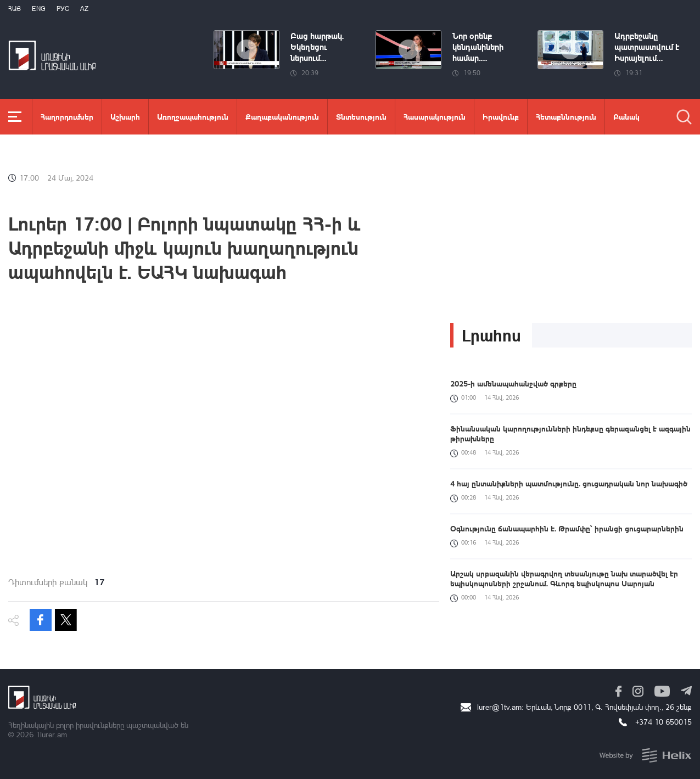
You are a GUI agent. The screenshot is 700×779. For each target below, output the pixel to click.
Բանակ (626, 116)
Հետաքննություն (566, 116)
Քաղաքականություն (282, 116)
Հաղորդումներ (67, 116)
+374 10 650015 (663, 722)
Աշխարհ (125, 116)
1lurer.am (51, 734)
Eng (39, 9)
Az (84, 9)
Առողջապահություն (193, 116)
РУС (63, 9)
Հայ (15, 9)
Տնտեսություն (361, 116)
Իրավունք (501, 116)
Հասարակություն (435, 116)
